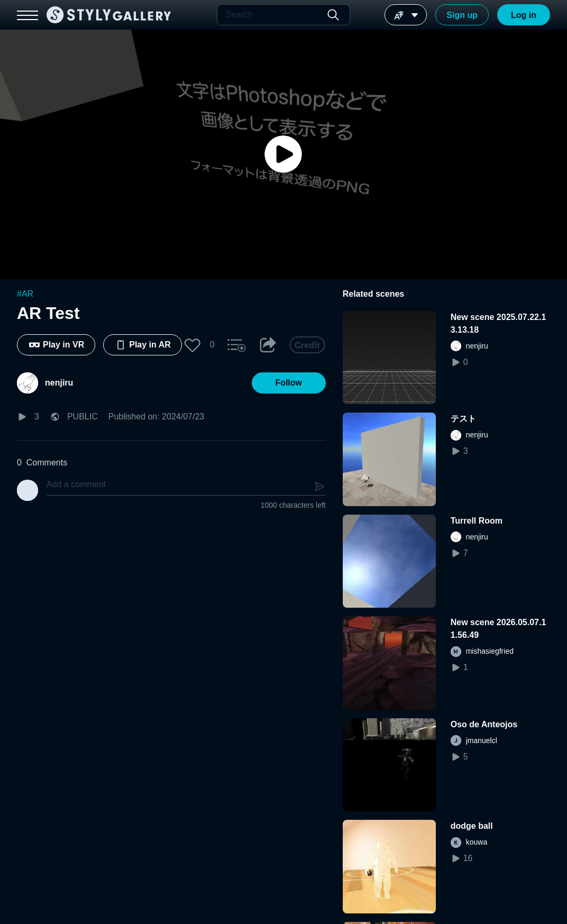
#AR (25, 294)
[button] (193, 345)
